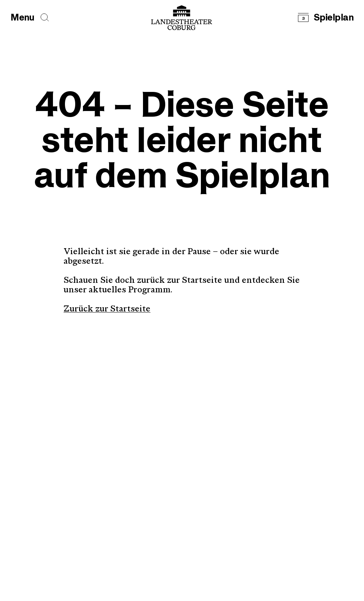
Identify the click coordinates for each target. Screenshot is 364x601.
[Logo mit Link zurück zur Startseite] (182, 18)
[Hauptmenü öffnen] (22, 18)
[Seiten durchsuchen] (45, 17)
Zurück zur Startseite (107, 309)
